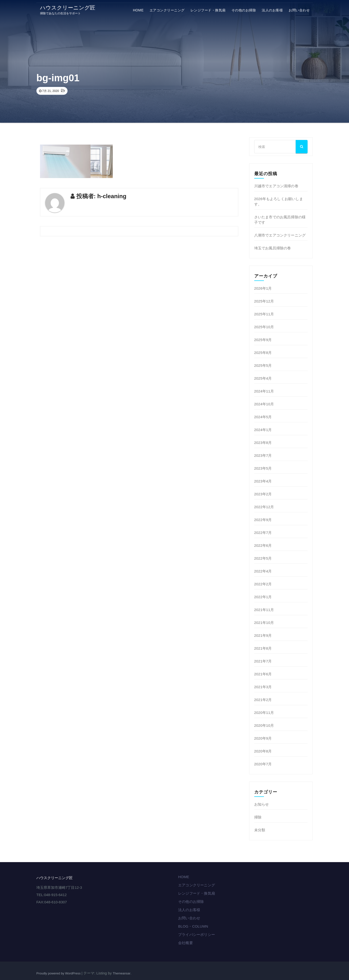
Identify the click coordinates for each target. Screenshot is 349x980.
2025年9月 (263, 340)
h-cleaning (112, 196)
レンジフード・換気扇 (208, 10)
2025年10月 (264, 327)
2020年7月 (263, 764)
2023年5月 (263, 468)
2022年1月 (263, 597)
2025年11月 (264, 314)
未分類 (260, 830)
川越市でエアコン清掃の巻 (276, 186)
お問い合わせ (299, 10)
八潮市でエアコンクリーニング (280, 235)
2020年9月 (263, 738)
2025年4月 (263, 378)
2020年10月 (264, 725)
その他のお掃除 (244, 10)
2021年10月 (264, 623)
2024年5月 (263, 417)
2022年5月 (263, 558)
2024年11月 (264, 391)
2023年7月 (263, 455)
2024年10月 (264, 404)
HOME (138, 10)
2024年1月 (263, 430)
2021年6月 (263, 674)
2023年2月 (263, 494)
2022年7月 (263, 533)
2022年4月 (263, 571)
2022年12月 (264, 507)
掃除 (258, 817)
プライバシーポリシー (197, 935)
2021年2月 (263, 700)
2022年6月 (263, 545)
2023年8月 (263, 443)
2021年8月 (263, 648)
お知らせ (262, 804)
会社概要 (186, 943)
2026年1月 (263, 288)
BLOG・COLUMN (193, 926)
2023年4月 (263, 481)
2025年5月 (263, 365)
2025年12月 (264, 301)
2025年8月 (263, 353)
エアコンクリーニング (167, 10)
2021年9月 (263, 635)
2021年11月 (264, 610)
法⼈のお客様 (272, 10)
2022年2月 (263, 584)
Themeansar (122, 973)
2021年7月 (263, 661)
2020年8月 (263, 751)
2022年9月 (263, 520)
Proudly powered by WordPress (59, 973)
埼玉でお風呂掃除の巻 (273, 248)
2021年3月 (263, 687)
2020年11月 (264, 713)
